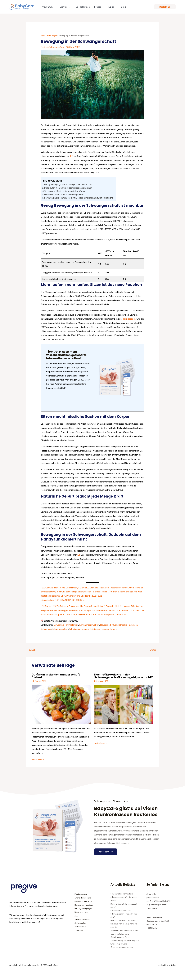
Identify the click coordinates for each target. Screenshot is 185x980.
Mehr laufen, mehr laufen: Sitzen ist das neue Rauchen (68, 188)
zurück (31, 650)
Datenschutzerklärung (84, 901)
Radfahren (133, 625)
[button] (165, 7)
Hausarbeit (106, 625)
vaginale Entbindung (91, 629)
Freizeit (45, 47)
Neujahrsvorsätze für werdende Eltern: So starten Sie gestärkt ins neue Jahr (124, 924)
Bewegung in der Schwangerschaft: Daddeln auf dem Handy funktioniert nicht (79, 198)
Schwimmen (75, 629)
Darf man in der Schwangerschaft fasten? (56, 676)
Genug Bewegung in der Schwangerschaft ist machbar (68, 184)
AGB (77, 916)
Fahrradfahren (71, 625)
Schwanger (54, 47)
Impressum (79, 930)
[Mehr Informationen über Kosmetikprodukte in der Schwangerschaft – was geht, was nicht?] (124, 704)
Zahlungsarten (81, 923)
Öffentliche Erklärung (84, 898)
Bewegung (59, 625)
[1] (72, 156)
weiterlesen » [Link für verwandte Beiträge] (38, 759)
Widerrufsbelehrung (83, 919)
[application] (54, 7)
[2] (78, 555)
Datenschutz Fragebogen (86, 905)
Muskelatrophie (119, 625)
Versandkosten (81, 926)
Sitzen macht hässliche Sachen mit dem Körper (65, 191)
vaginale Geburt (109, 629)
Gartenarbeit (85, 625)
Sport (63, 47)
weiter (154, 650)
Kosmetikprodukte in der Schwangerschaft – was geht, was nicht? (124, 676)
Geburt (96, 625)
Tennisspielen (129, 319)
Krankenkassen (81, 894)
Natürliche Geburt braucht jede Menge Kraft (64, 194)
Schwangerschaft (60, 629)
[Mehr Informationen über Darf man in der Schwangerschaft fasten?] (61, 704)
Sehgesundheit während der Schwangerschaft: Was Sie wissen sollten (124, 897)
